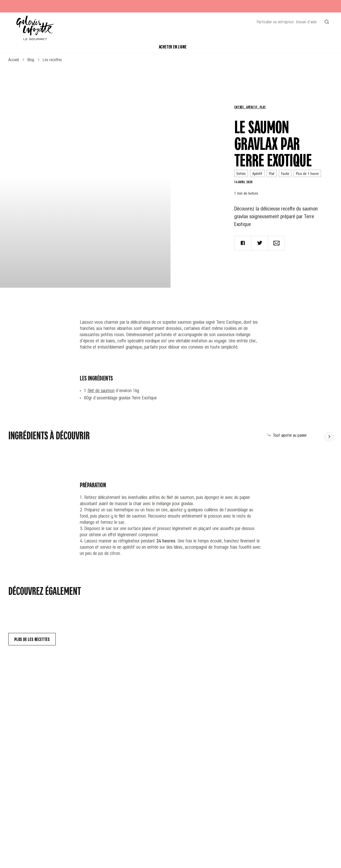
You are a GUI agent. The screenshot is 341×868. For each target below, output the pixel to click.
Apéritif (252, 107)
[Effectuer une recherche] (327, 22)
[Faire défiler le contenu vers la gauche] (329, 436)
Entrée (240, 107)
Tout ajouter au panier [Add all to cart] (287, 435)
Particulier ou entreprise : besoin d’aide (287, 22)
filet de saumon (101, 390)
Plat (263, 107)
